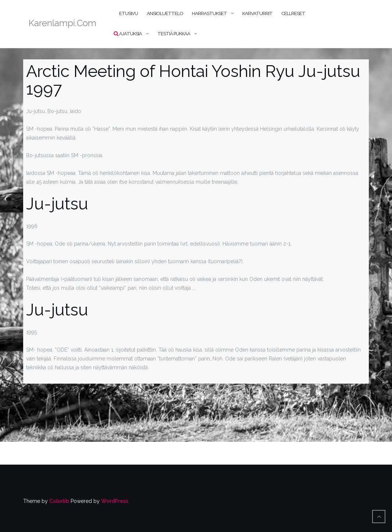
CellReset (293, 13)
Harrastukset (209, 13)
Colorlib (59, 501)
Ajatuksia (131, 34)
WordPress (115, 501)
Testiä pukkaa (174, 34)
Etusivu (129, 13)
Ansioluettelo (165, 13)
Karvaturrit (257, 13)
